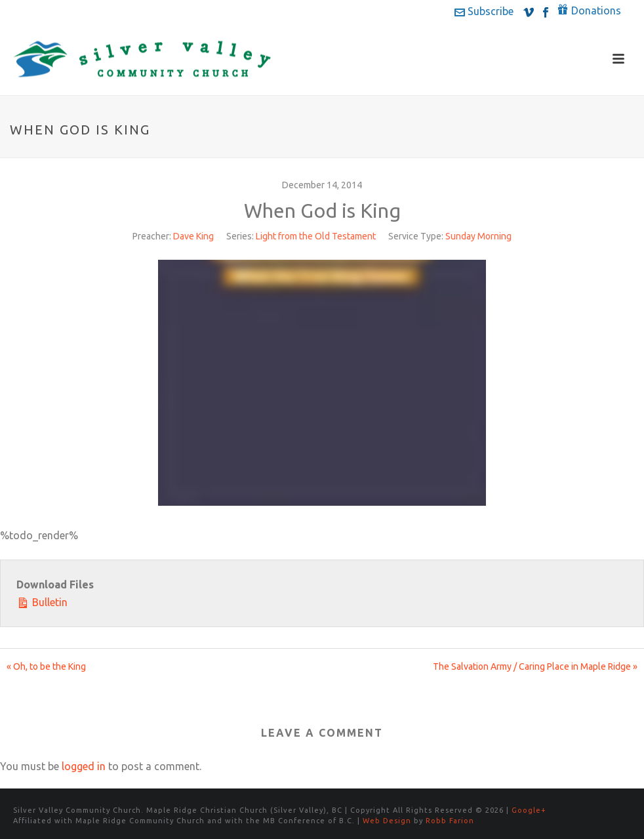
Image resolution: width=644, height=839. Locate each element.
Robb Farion (450, 821)
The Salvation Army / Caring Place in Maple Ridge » (535, 666)
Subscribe (484, 11)
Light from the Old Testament (316, 236)
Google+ (529, 810)
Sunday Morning (478, 236)
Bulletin (42, 601)
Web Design (387, 821)
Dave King (193, 236)
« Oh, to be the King (46, 666)
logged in (84, 766)
